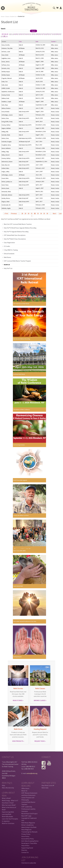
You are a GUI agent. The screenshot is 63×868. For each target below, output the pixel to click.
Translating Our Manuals (29, 832)
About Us (24, 791)
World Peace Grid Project (29, 814)
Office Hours (25, 788)
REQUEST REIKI (40, 741)
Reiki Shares (7, 257)
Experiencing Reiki (8, 812)
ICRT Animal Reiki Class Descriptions (15, 235)
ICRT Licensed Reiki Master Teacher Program (17, 261)
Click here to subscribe (29, 863)
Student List (13, 17)
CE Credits (7, 246)
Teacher (54, 42)
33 (38, 213)
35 (44, 213)
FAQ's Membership (8, 788)
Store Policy (25, 836)
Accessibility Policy (28, 839)
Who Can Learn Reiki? (9, 805)
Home (3, 17)
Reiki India (45, 788)
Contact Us (25, 852)
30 (29, 213)
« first (6, 213)
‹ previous (14, 213)
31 (32, 213)
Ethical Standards (9, 254)
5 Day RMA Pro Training (11, 250)
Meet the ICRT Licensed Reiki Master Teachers (18, 224)
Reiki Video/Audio (7, 816)
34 (41, 213)
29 (25, 213)
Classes (7, 17)
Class (20, 42)
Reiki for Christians (8, 823)
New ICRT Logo (26, 816)
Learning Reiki (7, 814)
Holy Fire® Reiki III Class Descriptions (15, 239)
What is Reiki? (6, 798)
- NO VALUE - (5, 34)
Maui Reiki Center (48, 785)
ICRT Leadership (27, 807)
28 (22, 213)
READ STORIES (18, 700)
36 (47, 213)
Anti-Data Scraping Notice (30, 841)
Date (37, 42)
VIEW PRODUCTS (18, 741)
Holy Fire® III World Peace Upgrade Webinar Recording (20, 228)
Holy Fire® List (8, 268)
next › (55, 213)
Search (3, 29)
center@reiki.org (32, 773)
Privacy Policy (26, 834)
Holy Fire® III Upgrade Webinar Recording (16, 232)
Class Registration (9, 243)
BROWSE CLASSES (40, 700)
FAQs (4, 785)
